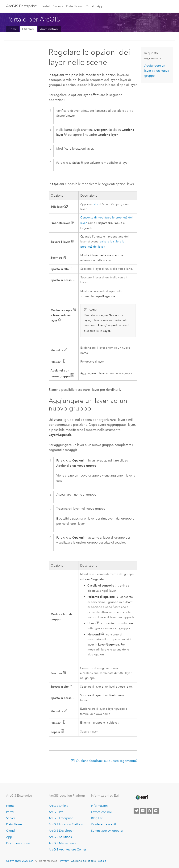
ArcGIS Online (58, 806)
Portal (46, 6)
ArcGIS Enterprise (21, 6)
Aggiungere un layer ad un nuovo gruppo (157, 71)
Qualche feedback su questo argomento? (107, 761)
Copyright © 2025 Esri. (20, 861)
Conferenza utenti (103, 824)
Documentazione (18, 843)
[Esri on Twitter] (136, 811)
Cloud (90, 6)
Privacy (65, 861)
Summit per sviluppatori (108, 831)
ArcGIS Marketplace (62, 843)
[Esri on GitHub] (149, 811)
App (100, 6)
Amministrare (49, 29)
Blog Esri (97, 818)
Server (11, 818)
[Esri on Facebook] (143, 811)
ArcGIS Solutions (60, 837)
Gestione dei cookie (83, 861)
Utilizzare (28, 29)
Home (13, 29)
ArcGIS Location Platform (66, 824)
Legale (102, 861)
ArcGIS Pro (56, 812)
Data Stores (74, 6)
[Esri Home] (142, 797)
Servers (58, 6)
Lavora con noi (101, 812)
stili (96, 204)
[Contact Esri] (156, 811)
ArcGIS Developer (61, 831)
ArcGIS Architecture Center (67, 849)
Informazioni (100, 806)
